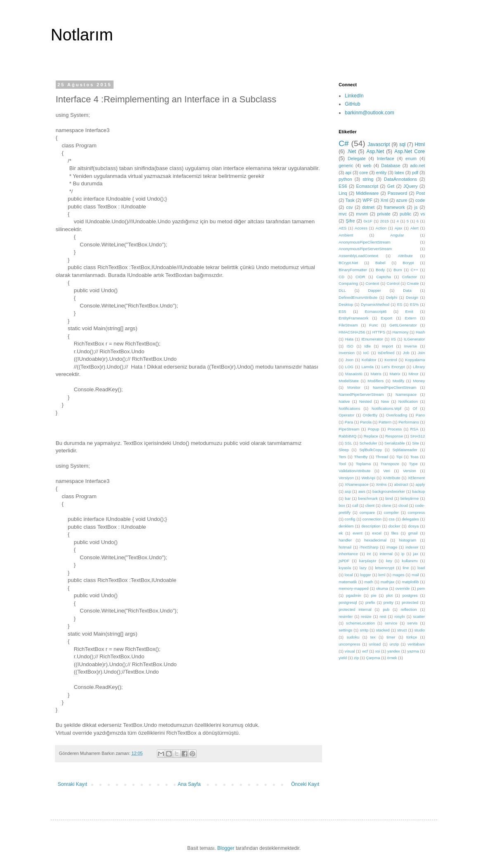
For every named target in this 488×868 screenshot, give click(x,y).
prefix (370, 602)
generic (346, 166)
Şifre (350, 221)
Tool (342, 464)
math (368, 582)
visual (350, 651)
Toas (415, 457)
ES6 (343, 186)
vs (423, 214)
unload (375, 644)
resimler (346, 616)
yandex (394, 651)
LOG (349, 367)
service (391, 623)
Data (407, 290)
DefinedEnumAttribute (358, 297)
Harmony (401, 332)
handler (345, 540)
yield (343, 658)
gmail (413, 533)
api (348, 173)
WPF (367, 200)
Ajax (399, 228)
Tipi (399, 457)
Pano (420, 415)
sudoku (353, 637)
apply (420, 484)
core (364, 173)
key (389, 561)
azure (402, 200)
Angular (397, 235)
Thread (382, 457)
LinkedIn (354, 96)
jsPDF (344, 561)
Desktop (346, 304)
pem (421, 588)
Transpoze (390, 464)
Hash (420, 332)
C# (344, 143)
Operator (346, 415)
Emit (409, 311)
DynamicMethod (375, 304)
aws (362, 491)
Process (395, 429)
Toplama (363, 464)
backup (418, 491)
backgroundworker (389, 491)
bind (389, 498)
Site (416, 443)
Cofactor (410, 277)
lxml (382, 575)
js (416, 207)
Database (391, 166)
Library (419, 367)
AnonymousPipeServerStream (365, 249)
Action (381, 228)
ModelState (349, 381)
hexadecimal (375, 540)
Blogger (226, 848)
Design (412, 297)
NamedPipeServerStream (361, 394)
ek (341, 533)
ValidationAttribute (354, 471)
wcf (365, 651)
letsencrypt (384, 568)
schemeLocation (360, 623)
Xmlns (381, 484)
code (420, 200)
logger (366, 575)
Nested (365, 401)
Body (380, 270)
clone (387, 505)
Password (397, 193)
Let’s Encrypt (393, 367)
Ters (342, 457)
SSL (348, 443)
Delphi (392, 297)
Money (419, 381)
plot (389, 595)
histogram (407, 540)
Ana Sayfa (189, 784)
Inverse (411, 346)
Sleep (344, 450)
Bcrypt (408, 263)
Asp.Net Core (410, 151)
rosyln (400, 616)
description (371, 526)
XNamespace (357, 484)
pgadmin (354, 595)
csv (349, 207)
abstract (401, 484)
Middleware (367, 193)
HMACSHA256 (352, 332)
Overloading (397, 415)
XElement (417, 478)
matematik (348, 582)
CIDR (360, 277)
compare (367, 512)
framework (394, 207)
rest (383, 616)
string (368, 179)
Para (349, 422)
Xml (385, 200)
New (385, 401)
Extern (410, 318)
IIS (393, 339)
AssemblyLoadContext (358, 256)
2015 (384, 221)
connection (372, 519)
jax (416, 554)
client (370, 505)
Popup (374, 429)
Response (394, 436)
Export (386, 318)
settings (345, 630)
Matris (376, 374)
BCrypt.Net (348, 263)
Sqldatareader (405, 450)
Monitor (354, 387)
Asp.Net (375, 151)
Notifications (349, 408)
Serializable (395, 443)
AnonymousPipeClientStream (364, 242)
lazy (363, 568)
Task (350, 200)
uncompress (349, 644)
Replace (371, 436)
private (384, 214)
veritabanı (416, 644)
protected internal (355, 609)
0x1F (368, 221)
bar (348, 498)
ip (403, 554)
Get (391, 186)
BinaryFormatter (353, 270)
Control (393, 283)
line (406, 568)
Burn (398, 270)
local (349, 575)
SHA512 (418, 436)
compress (417, 512)
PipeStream (349, 429)
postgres (410, 595)
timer (391, 637)
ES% (414, 304)
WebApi (368, 478)
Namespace (406, 394)
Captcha (384, 277)
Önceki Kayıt (305, 784)
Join (422, 353)
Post (421, 193)
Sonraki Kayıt (72, 784)
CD (341, 277)
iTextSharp (369, 547)
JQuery (411, 186)
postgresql (348, 602)
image (392, 547)
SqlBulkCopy (371, 450)
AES (342, 228)
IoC (366, 353)
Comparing (348, 283)
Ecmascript (367, 186)
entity (381, 173)
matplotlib (410, 582)
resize (366, 616)
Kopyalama (415, 360)
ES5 (342, 311)
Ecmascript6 (376, 311)
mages (399, 575)
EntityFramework (353, 318)
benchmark (368, 498)
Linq (343, 193)
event (357, 533)
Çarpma (373, 658)
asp (348, 491)
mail (415, 575)
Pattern (385, 422)
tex (373, 637)
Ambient (346, 235)
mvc (343, 214)
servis (412, 623)
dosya (413, 526)
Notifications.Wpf (386, 408)
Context (372, 283)
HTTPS (379, 332)
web (367, 166)
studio (420, 630)
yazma (413, 651)
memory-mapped (354, 588)
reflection (409, 609)
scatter (419, 616)
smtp (364, 630)
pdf (415, 173)
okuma (382, 588)
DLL (342, 290)
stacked (383, 630)
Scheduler (368, 443)
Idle (368, 346)
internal (386, 554)
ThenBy (361, 457)
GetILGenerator (403, 325)
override (403, 588)
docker (394, 526)
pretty (389, 602)
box (342, 505)
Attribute (405, 256)
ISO (350, 346)
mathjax (388, 582)
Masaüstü (354, 374)
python (345, 179)
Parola (366, 422)
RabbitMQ (347, 436)
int (369, 554)
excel (377, 533)
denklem (346, 526)
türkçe (412, 637)
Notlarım (82, 35)
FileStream (348, 325)
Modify (398, 381)
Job (406, 353)
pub (386, 609)
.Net (351, 151)
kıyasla (345, 568)
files (395, 533)
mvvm (362, 214)
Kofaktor (369, 360)
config (350, 519)
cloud (403, 505)
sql (402, 144)
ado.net (417, 166)
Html (420, 144)
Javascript (379, 144)
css (391, 519)
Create (413, 283)
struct (402, 630)
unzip (394, 644)
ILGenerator (414, 339)
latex (399, 173)
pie (374, 595)
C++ (415, 270)
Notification (408, 401)
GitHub (352, 104)
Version (410, 471)
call (355, 505)
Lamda (367, 367)
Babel (380, 263)
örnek (392, 658)
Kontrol (391, 360)
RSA (415, 429)
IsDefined (386, 353)
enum (411, 158)
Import (387, 346)
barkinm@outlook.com (370, 113)
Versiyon (346, 478)
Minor (413, 374)
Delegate (357, 158)
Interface (386, 158)
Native (344, 401)
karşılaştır (368, 561)
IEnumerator (372, 339)
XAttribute (391, 478)
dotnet (368, 207)
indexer (412, 547)
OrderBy (370, 415)
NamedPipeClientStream (395, 387)
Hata (349, 339)
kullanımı (410, 561)
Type (413, 464)
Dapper (374, 290)
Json (349, 360)
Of (415, 408)
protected (410, 602)
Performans (409, 422)
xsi (378, 651)
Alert (415, 228)
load (421, 568)
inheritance (348, 554)
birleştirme (410, 498)
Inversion (347, 353)
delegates (410, 519)
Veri (387, 471)
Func (373, 325)
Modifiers (375, 381)
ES (400, 304)
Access (361, 228)
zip (356, 658)
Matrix (395, 374)
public (405, 214)
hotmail (345, 547)
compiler (391, 512)
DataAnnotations (400, 179)
